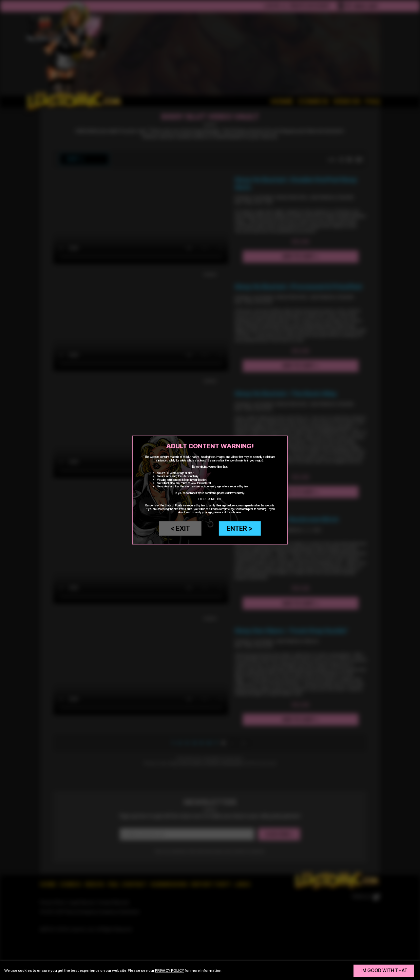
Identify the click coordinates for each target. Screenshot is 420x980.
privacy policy (170, 970)
